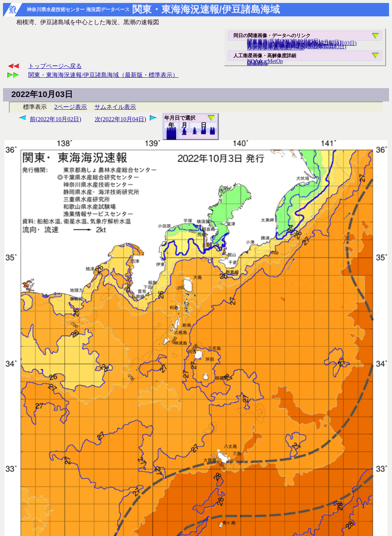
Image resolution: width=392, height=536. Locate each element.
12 (184, 133)
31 (212, 132)
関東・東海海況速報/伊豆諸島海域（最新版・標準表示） (103, 75)
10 (195, 132)
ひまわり (257, 63)
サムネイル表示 (115, 107)
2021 (171, 138)
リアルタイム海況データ (276, 48)
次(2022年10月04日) (121, 119)
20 (203, 132)
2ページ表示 (71, 107)
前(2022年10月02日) (56, 119)
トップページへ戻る (55, 66)
